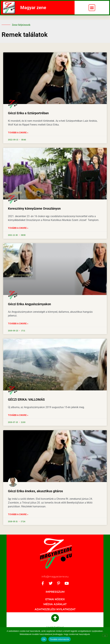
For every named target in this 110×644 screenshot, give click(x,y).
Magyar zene (33, 8)
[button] (92, 8)
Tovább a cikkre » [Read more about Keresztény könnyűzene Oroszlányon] (18, 228)
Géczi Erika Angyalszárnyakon (29, 304)
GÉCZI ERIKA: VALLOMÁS (26, 399)
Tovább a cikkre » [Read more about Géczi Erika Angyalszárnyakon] (18, 324)
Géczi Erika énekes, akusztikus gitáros (35, 491)
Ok (44, 639)
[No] (105, 635)
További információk (60, 639)
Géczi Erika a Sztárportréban (28, 113)
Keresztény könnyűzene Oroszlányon (34, 209)
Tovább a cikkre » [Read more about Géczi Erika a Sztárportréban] (18, 133)
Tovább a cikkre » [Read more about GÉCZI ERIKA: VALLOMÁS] (18, 415)
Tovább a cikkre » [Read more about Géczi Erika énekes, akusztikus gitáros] (18, 514)
